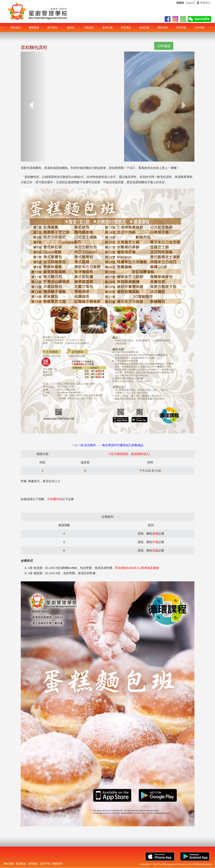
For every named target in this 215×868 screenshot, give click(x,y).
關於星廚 (163, 27)
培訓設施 (144, 27)
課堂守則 (45, 864)
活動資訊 (89, 27)
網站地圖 (9, 864)
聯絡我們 (57, 864)
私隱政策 (21, 864)
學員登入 (204, 3)
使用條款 (33, 864)
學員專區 (126, 27)
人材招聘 (199, 27)
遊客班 (71, 27)
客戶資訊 (52, 27)
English (190, 3)
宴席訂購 (108, 27)
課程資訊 (16, 27)
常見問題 (181, 27)
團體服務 (34, 27)
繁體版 (180, 3)
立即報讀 (164, 46)
